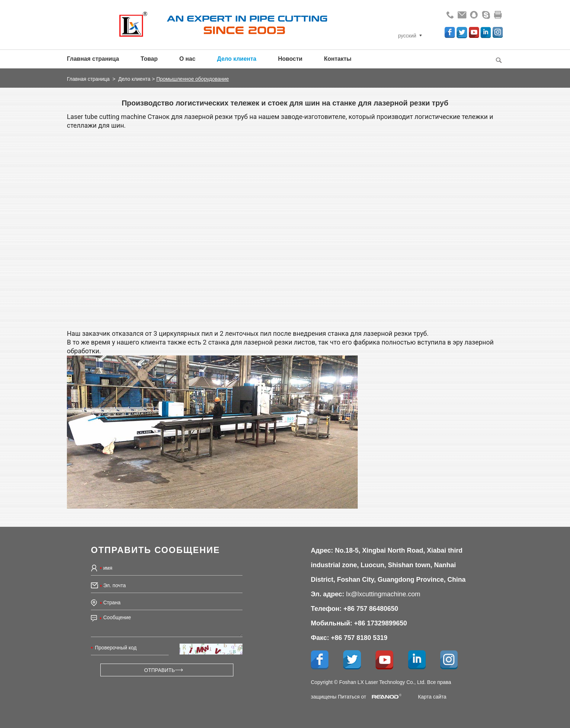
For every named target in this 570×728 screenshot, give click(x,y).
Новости (290, 59)
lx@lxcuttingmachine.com (383, 594)
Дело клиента (237, 59)
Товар (149, 59)
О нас (187, 59)
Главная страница (93, 59)
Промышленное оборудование (193, 79)
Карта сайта (432, 697)
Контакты (338, 59)
